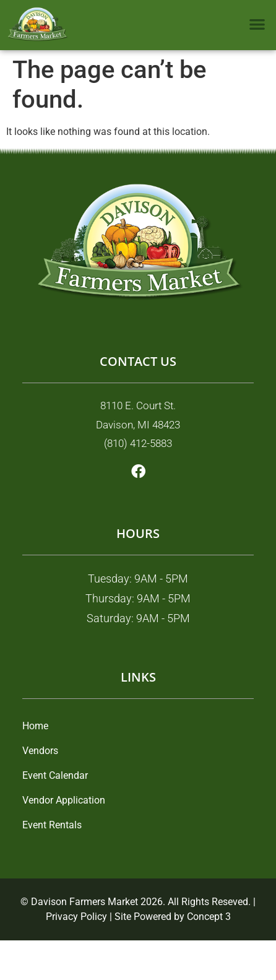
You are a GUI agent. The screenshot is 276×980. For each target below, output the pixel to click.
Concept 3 (209, 917)
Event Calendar (55, 775)
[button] (258, 24)
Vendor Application (64, 800)
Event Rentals (52, 825)
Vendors (40, 751)
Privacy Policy (76, 917)
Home (35, 726)
